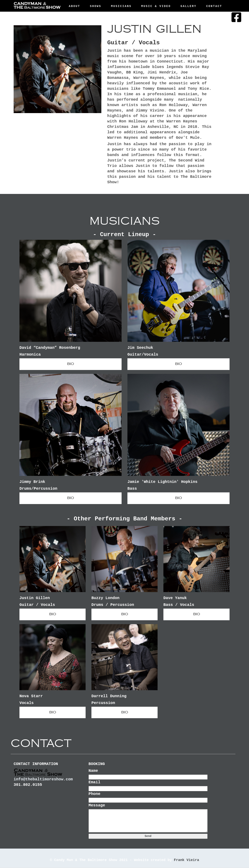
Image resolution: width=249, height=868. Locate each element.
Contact (214, 6)
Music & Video (156, 6)
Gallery (189, 6)
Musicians (121, 6)
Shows (96, 6)
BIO (71, 364)
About (74, 6)
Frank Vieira (187, 860)
